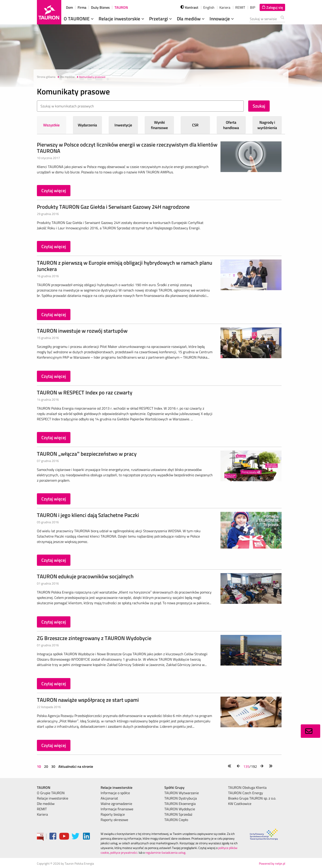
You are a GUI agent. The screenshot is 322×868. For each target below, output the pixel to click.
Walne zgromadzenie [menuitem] (116, 804)
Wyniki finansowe (159, 125)
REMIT (240, 7)
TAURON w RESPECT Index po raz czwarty (85, 392)
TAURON (121, 7)
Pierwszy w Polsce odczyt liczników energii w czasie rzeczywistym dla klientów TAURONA (127, 148)
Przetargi (161, 19)
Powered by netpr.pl (272, 863)
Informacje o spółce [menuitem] (115, 793)
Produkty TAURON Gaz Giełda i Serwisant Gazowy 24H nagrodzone (113, 207)
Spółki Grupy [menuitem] (174, 787)
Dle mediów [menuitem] (46, 804)
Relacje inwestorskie (122, 19)
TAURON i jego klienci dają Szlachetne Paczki (88, 515)
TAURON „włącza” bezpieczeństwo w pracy (87, 454)
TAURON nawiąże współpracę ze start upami (88, 700)
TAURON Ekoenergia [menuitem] (180, 804)
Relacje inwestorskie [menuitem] (53, 798)
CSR (195, 125)
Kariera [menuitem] (42, 814)
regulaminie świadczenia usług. (166, 852)
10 (39, 766)
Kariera (225, 7)
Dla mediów (191, 19)
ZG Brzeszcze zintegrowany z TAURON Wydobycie (94, 638)
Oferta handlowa (231, 125)
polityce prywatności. (124, 852)
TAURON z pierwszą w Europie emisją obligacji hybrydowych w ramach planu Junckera (125, 266)
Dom (69, 7)
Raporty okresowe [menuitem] (114, 820)
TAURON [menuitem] (44, 787)
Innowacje (222, 19)
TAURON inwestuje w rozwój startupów (82, 331)
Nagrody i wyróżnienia (267, 125)
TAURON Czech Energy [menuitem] (246, 793)
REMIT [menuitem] (42, 809)
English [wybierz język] (209, 7)
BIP (253, 7)
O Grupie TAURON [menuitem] (51, 793)
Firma (82, 7)
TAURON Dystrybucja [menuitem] (181, 798)
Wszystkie (51, 125)
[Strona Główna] (49, 12)
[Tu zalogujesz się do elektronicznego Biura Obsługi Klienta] (272, 7)
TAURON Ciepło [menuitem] (176, 820)
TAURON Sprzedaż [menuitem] (178, 814)
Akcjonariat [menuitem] (109, 798)
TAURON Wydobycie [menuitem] (180, 809)
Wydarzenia (87, 125)
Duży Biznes (100, 7)
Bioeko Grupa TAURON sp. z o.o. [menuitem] (252, 798)
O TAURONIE (79, 19)
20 (46, 766)
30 (53, 766)
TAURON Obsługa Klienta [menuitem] (247, 787)
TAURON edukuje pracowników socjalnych (85, 576)
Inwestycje (123, 125)
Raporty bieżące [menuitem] (113, 814)
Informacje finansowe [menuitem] (117, 809)
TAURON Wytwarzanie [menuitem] (182, 793)
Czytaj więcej (54, 190)
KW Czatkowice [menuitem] (240, 804)
